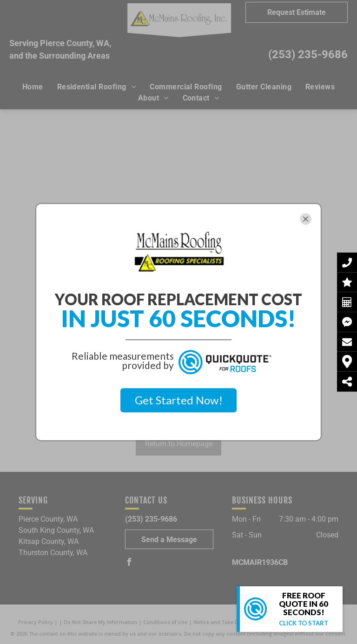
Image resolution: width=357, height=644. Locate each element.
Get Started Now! (179, 400)
